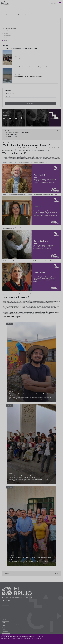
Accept (55, 639)
